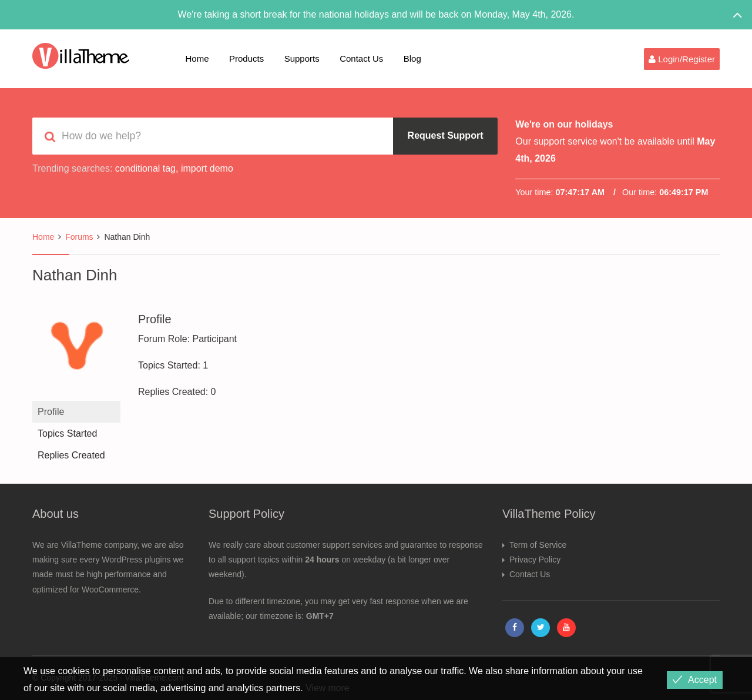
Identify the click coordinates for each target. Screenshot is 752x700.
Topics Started (67, 433)
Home (197, 58)
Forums (79, 237)
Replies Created (71, 455)
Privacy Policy (535, 560)
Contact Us (361, 58)
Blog (412, 58)
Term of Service (538, 545)
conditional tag (145, 168)
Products (246, 58)
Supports (302, 58)
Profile (51, 412)
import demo (207, 168)
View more (328, 688)
